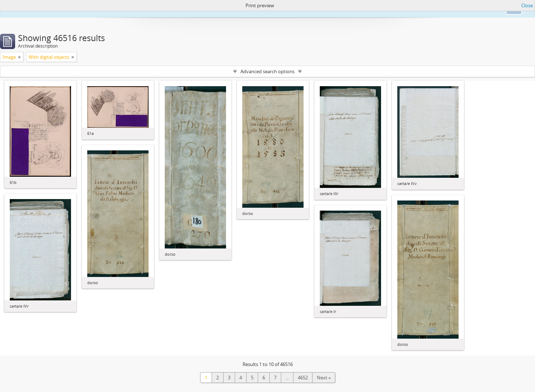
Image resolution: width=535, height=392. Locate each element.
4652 (303, 378)
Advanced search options (267, 71)
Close (527, 5)
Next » (324, 378)
